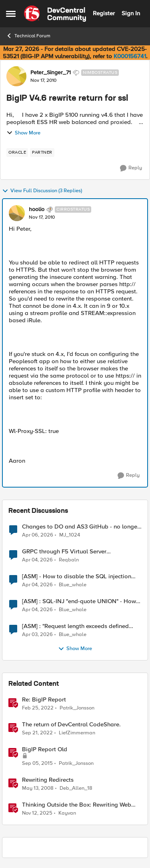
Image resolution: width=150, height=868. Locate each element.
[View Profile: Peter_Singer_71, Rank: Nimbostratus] (16, 76)
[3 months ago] (38, 535)
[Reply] (131, 168)
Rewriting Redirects (48, 780)
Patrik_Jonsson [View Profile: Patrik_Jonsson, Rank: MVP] (77, 708)
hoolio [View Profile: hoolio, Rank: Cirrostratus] (37, 209)
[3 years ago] (37, 733)
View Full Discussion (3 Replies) (42, 191)
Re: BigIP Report (44, 700)
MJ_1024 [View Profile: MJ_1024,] (70, 535)
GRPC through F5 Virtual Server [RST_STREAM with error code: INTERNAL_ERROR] (64, 552)
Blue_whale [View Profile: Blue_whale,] (73, 585)
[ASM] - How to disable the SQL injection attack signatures (77, 576)
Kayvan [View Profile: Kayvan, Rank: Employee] (67, 813)
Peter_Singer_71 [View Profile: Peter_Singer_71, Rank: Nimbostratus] (51, 73)
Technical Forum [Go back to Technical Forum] (28, 36)
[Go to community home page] (55, 14)
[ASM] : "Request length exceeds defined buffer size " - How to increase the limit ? (76, 626)
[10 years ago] (37, 764)
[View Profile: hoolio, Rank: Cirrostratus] (17, 213)
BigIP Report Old (45, 749)
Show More (23, 133)
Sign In (131, 13)
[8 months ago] (37, 813)
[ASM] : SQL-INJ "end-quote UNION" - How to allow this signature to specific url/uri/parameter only (79, 601)
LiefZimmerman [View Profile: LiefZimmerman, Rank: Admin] (77, 733)
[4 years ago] (38, 708)
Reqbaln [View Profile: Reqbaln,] (69, 560)
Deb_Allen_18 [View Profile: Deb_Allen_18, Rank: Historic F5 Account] (76, 788)
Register (104, 13)
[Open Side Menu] (11, 14)
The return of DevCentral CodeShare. (71, 725)
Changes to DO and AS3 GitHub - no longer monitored (81, 527)
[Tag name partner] (42, 152)
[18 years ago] (38, 789)
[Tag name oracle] (17, 152)
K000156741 (130, 56)
